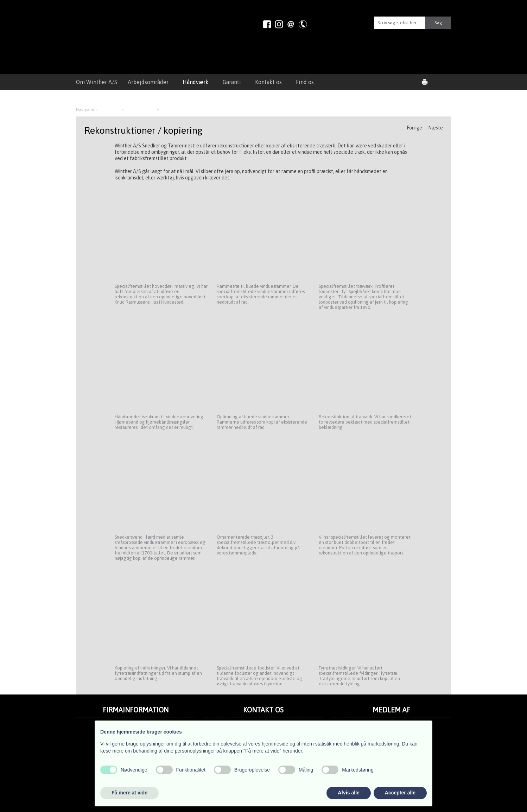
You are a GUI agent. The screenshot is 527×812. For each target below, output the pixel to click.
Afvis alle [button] (348, 793)
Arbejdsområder (148, 82)
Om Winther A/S (97, 82)
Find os (305, 82)
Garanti (232, 82)
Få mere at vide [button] (129, 793)
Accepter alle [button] (400, 793)
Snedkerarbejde (141, 109)
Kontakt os (268, 82)
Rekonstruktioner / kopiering (188, 109)
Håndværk (196, 82)
